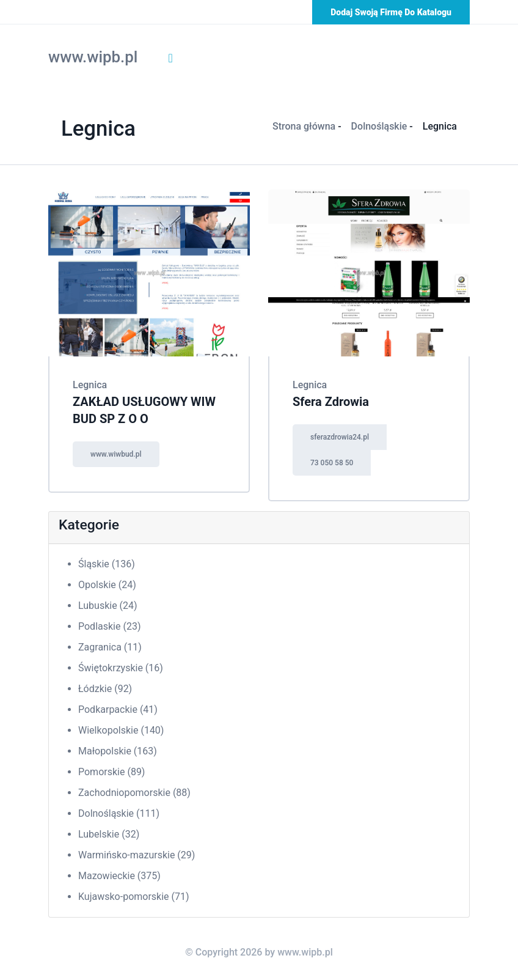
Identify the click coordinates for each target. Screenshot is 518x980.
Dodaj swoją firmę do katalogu (391, 12)
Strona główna (304, 126)
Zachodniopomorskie (134, 793)
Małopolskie (118, 751)
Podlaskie (109, 626)
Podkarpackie (118, 709)
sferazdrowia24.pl (340, 437)
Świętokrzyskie (121, 668)
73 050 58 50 (332, 463)
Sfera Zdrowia (331, 402)
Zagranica (110, 647)
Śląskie (107, 564)
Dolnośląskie (379, 126)
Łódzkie (105, 689)
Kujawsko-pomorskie (134, 897)
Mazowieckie (119, 876)
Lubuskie (108, 606)
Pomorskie (111, 772)
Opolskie (107, 585)
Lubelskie (109, 834)
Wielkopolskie (121, 730)
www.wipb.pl (93, 57)
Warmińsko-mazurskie (137, 855)
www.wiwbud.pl (116, 454)
